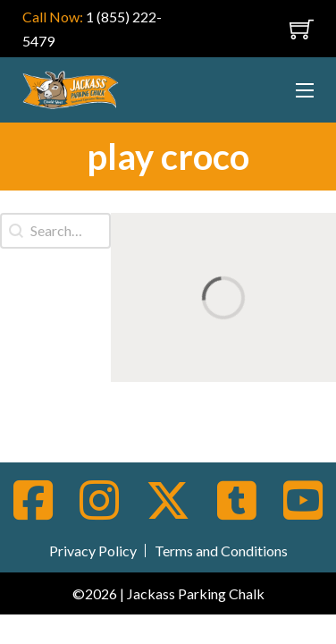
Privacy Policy (93, 551)
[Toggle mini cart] (302, 29)
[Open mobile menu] (272, 29)
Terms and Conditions (221, 551)
